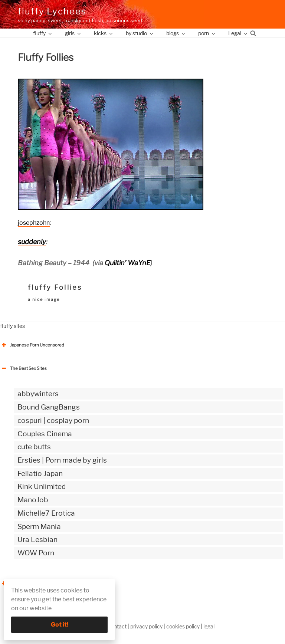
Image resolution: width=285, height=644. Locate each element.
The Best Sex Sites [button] (23, 368)
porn (207, 33)
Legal (238, 33)
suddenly (32, 242)
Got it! (60, 625)
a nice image (44, 299)
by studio (140, 33)
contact (117, 626)
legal (209, 626)
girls (73, 33)
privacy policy (146, 626)
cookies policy (183, 626)
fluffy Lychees (52, 11)
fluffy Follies (55, 287)
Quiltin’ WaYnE (127, 263)
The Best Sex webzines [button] (28, 584)
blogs (176, 33)
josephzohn (34, 223)
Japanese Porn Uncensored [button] (32, 345)
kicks (104, 33)
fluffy (43, 33)
